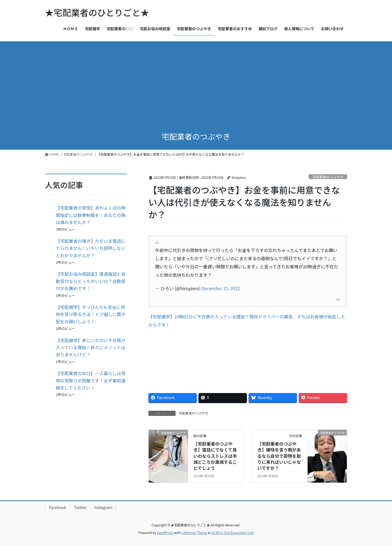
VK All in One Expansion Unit (232, 533)
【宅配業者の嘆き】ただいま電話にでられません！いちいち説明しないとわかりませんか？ (91, 248)
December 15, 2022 (221, 288)
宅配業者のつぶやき (328, 177)
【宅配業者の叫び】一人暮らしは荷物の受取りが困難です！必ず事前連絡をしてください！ (91, 380)
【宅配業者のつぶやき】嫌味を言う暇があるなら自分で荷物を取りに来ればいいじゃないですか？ (279, 456)
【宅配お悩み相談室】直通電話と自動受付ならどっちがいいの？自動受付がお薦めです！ (91, 281)
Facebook (58, 507)
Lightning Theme (194, 533)
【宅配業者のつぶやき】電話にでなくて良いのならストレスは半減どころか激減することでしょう (215, 456)
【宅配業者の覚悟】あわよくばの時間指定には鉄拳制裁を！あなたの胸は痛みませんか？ (91, 215)
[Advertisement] (196, 82)
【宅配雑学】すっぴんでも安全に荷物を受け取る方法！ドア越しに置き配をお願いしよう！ (91, 314)
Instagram (103, 507)
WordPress (165, 533)
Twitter (80, 507)
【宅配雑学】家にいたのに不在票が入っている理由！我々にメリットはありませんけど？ (91, 347)
